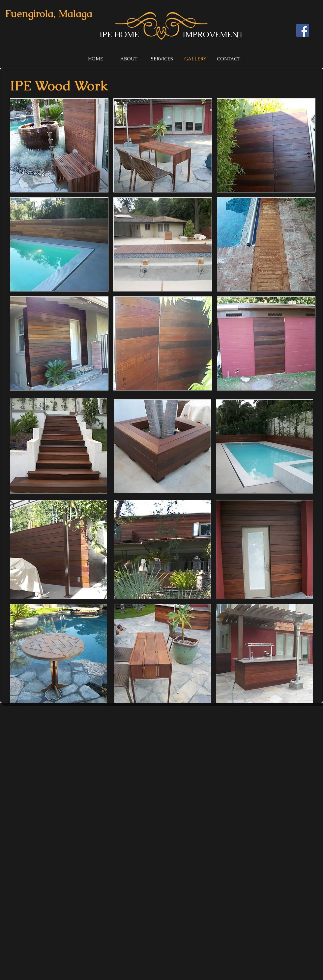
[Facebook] (303, 30)
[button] (59, 145)
